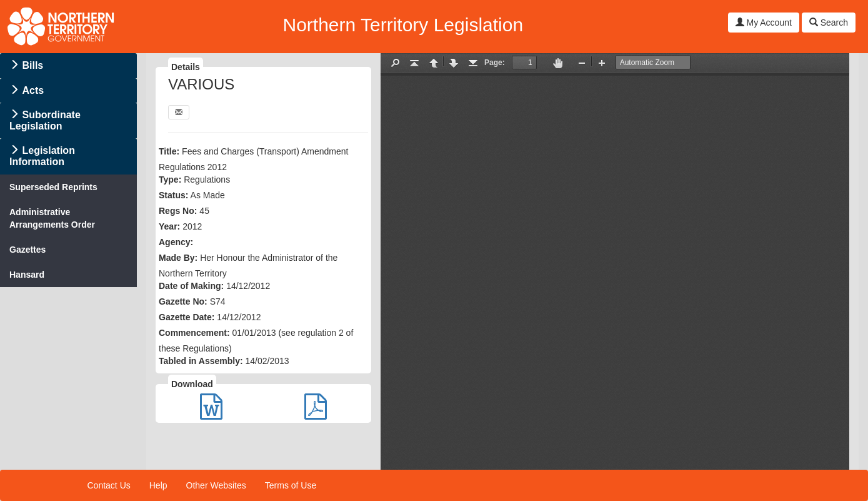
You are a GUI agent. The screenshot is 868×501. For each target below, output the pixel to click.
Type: (170, 180)
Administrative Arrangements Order (52, 218)
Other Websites (216, 485)
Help (158, 485)
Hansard (27, 275)
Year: (169, 226)
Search (829, 23)
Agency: (176, 242)
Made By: (178, 258)
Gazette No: (183, 301)
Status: (173, 195)
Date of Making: (191, 286)
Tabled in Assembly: (201, 361)
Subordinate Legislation (45, 120)
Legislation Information (42, 156)
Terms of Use (291, 485)
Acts (33, 90)
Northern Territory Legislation (403, 25)
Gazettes (27, 250)
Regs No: (178, 211)
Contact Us (109, 485)
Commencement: (194, 333)
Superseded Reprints (53, 187)
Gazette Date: (187, 317)
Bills (32, 65)
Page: (495, 63)
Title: (169, 151)
